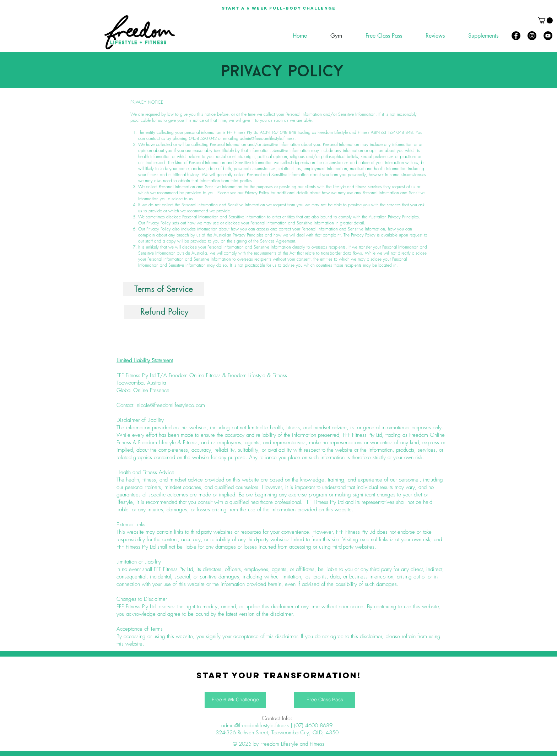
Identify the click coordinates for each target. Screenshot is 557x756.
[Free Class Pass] (325, 700)
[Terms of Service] (164, 289)
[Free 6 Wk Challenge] (235, 700)
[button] (545, 20)
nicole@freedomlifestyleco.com (171, 405)
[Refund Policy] (164, 312)
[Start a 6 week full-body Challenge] (278, 8)
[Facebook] (516, 36)
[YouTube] (548, 36)
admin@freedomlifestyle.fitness (267, 138)
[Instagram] (532, 36)
